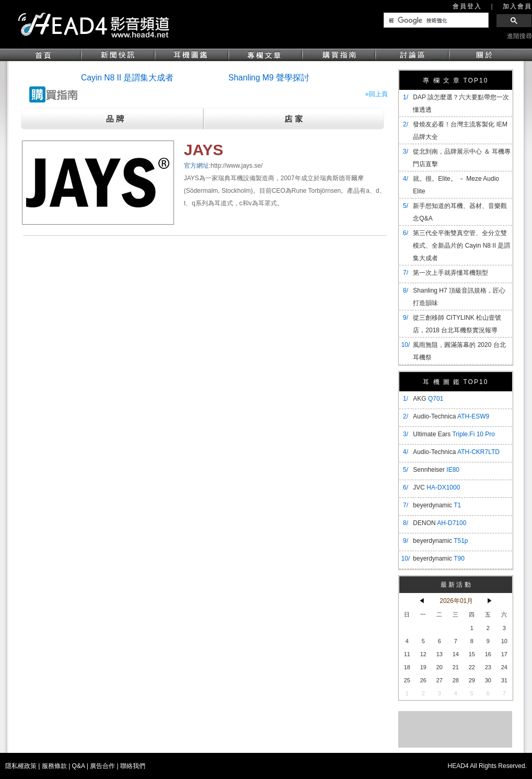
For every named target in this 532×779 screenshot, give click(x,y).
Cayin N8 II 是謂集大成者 (127, 78)
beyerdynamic (437, 505)
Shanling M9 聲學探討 (269, 78)
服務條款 (54, 766)
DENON (440, 523)
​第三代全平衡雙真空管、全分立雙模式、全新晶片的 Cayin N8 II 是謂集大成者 (461, 246)
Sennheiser (436, 470)
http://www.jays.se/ (236, 166)
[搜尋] (435, 20)
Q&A (79, 766)
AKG (428, 399)
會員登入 (467, 6)
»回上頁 (377, 94)
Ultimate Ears (454, 434)
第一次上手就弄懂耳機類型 (450, 273)
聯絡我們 (133, 766)
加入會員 (517, 6)
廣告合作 (102, 766)
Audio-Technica (451, 416)
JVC (436, 487)
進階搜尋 (519, 36)
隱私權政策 (21, 766)
